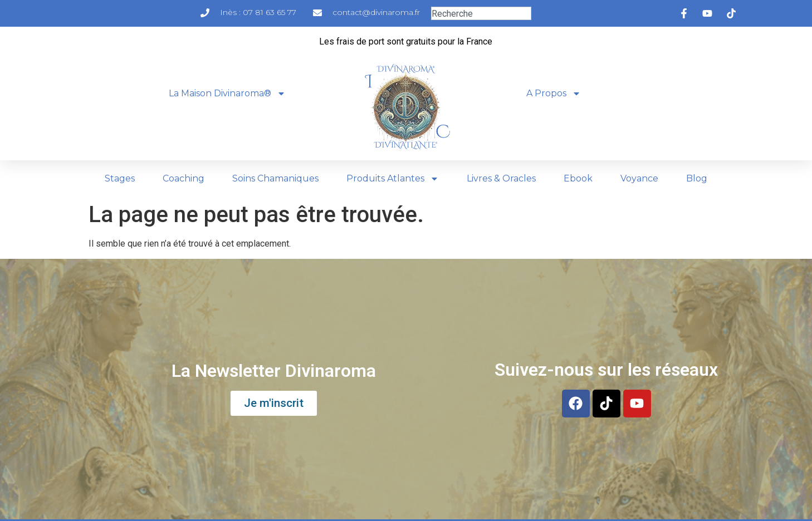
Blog (697, 178)
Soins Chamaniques (275, 178)
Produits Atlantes (393, 179)
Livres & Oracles (501, 178)
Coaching (184, 178)
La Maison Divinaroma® (227, 94)
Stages (120, 178)
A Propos (554, 94)
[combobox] (481, 13)
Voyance (639, 178)
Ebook (578, 178)
